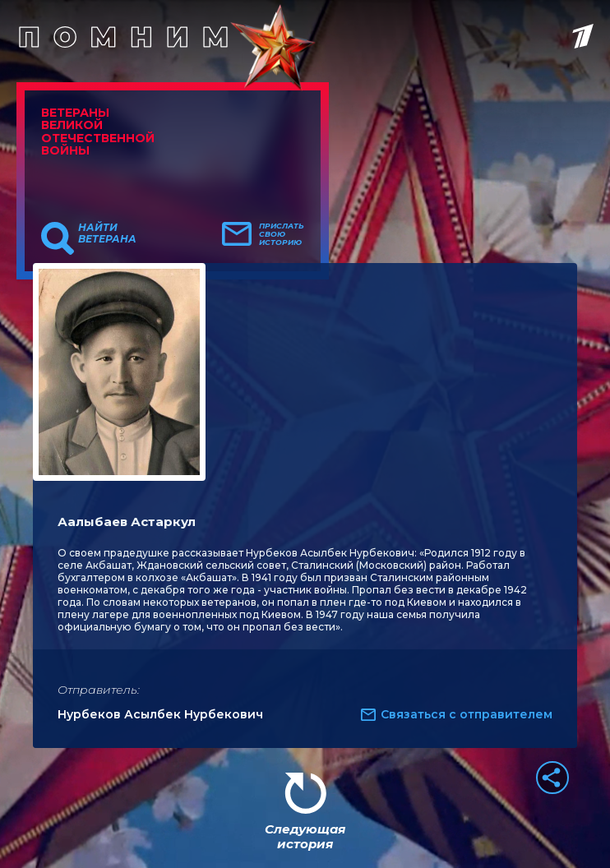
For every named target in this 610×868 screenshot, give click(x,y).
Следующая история (305, 836)
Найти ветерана (107, 233)
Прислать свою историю (282, 234)
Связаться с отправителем (467, 714)
